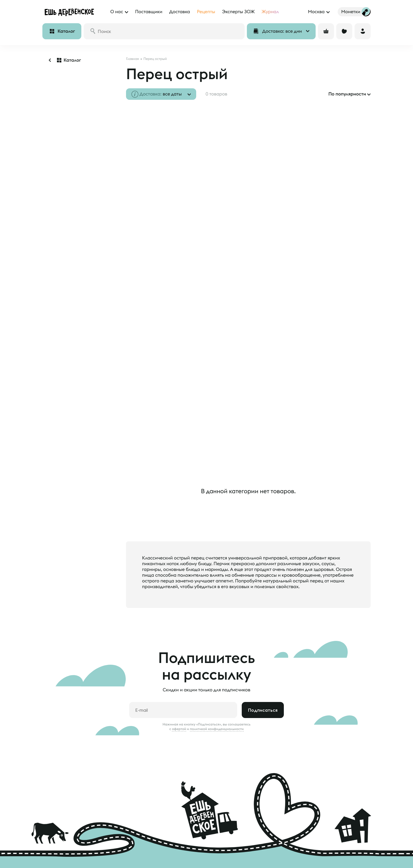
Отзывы (51, 851)
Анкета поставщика (192, 851)
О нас (124, 842)
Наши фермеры (188, 842)
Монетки (52, 859)
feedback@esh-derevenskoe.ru (338, 855)
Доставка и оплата (63, 842)
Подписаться (263, 664)
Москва (316, 12)
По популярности (347, 94)
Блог (123, 851)
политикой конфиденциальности (217, 683)
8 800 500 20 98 (331, 831)
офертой (179, 683)
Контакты (128, 859)
